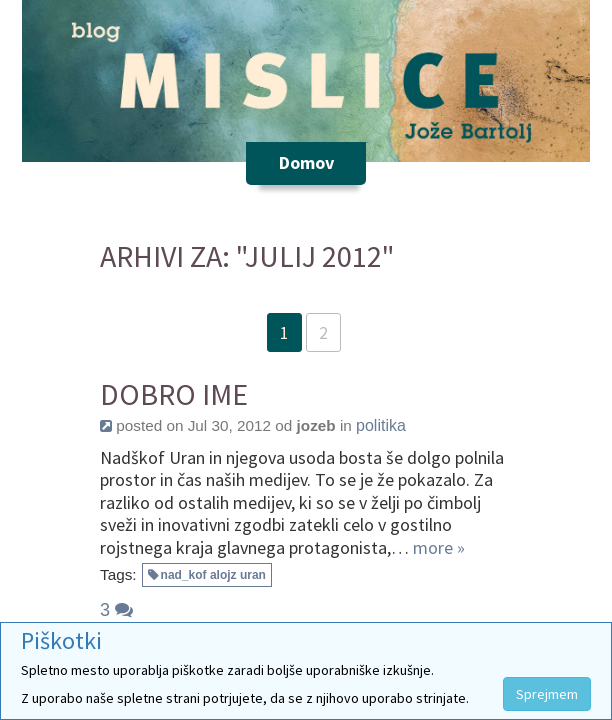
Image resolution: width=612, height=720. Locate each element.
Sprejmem (547, 694)
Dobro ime (174, 394)
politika (381, 425)
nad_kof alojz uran (213, 575)
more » (439, 547)
